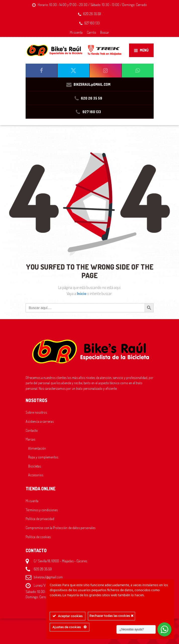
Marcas (30, 439)
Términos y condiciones (42, 510)
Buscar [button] (105, 32)
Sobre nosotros (36, 412)
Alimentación (37, 448)
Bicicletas (35, 466)
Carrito (92, 32)
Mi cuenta (76, 32)
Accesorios (36, 475)
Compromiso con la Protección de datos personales (61, 528)
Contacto (32, 430)
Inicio (82, 293)
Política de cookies (38, 537)
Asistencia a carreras (40, 421)
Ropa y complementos (43, 457)
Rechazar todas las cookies (111, 616)
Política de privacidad (40, 519)
